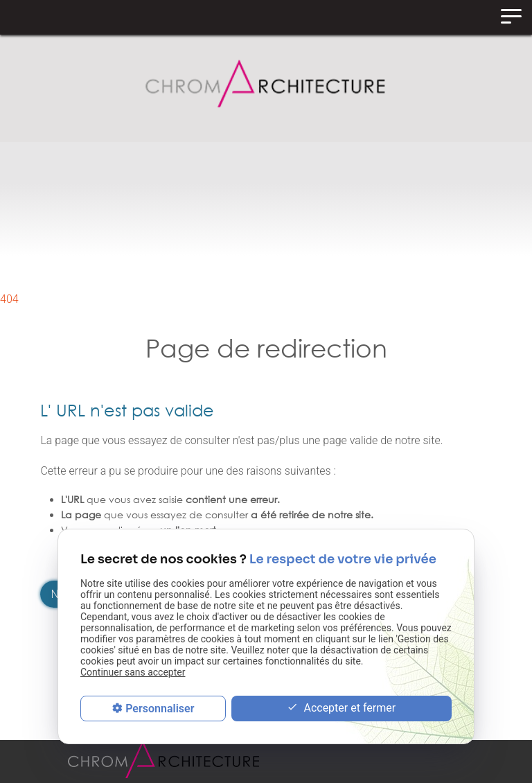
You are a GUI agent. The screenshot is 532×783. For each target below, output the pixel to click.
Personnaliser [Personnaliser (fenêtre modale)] (160, 709)
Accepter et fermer (341, 709)
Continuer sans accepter (133, 672)
